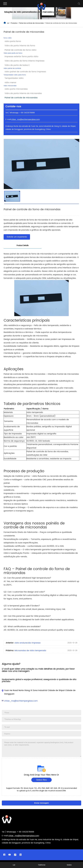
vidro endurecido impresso (28, 643)
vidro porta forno (13, 41)
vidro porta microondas (16, 89)
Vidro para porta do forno (13, 53)
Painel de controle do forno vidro (20, 50)
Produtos (14, 23)
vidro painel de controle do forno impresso (25, 72)
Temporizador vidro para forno (15, 75)
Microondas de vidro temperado (30, 651)
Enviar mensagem (41, 803)
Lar (8, 23)
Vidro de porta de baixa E (17, 65)
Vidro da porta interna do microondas (23, 93)
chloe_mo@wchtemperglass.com (21, 701)
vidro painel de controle (12, 68)
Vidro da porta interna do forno (20, 46)
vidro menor (10, 83)
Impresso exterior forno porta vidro (21, 57)
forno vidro (8, 38)
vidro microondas (10, 86)
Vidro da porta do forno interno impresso (25, 61)
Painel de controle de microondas (32, 23)
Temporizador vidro (14, 78)
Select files (41, 780)
